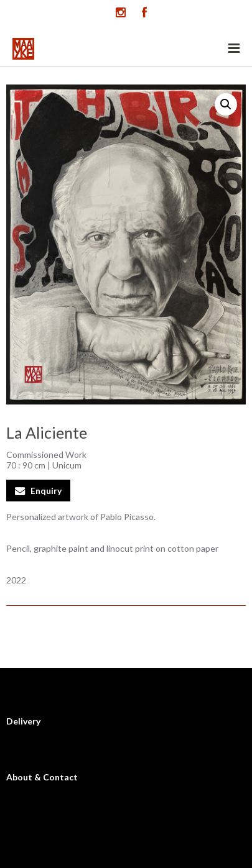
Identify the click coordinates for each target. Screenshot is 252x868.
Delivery (23, 721)
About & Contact (42, 777)
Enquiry (46, 491)
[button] (226, 104)
